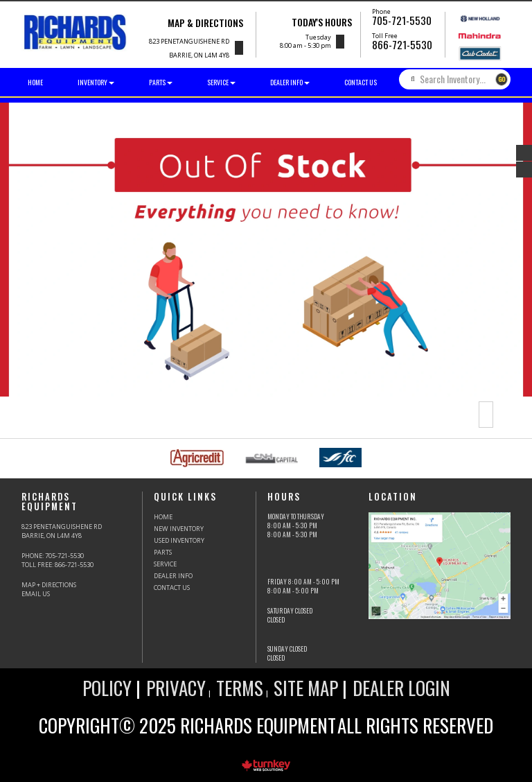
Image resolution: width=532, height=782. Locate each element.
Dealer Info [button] (290, 82)
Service (165, 564)
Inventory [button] (96, 82)
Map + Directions (49, 585)
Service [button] (221, 82)
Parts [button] (161, 82)
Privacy (176, 688)
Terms (240, 688)
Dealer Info (173, 576)
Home (35, 82)
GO (502, 79)
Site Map (306, 688)
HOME (163, 517)
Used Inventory (179, 540)
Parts (163, 552)
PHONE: (53, 556)
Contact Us (361, 82)
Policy (107, 688)
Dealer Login (401, 688)
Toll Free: (57, 565)
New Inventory (179, 529)
